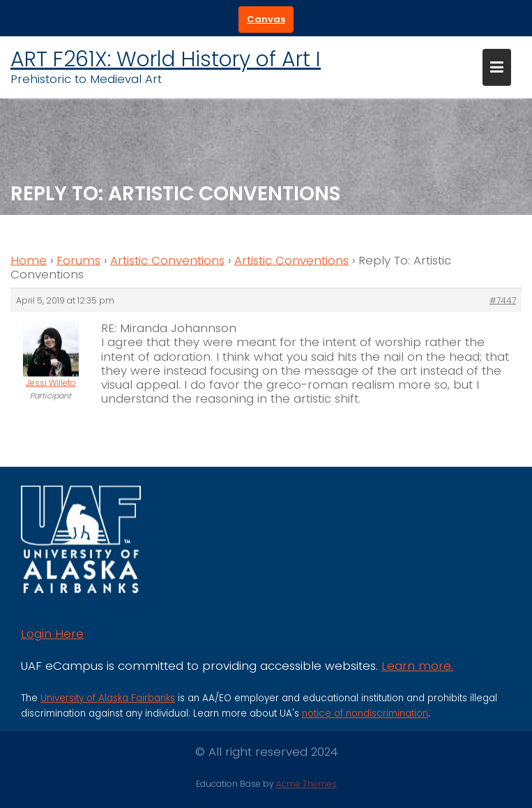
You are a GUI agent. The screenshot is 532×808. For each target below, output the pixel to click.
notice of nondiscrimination (365, 718)
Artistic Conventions (167, 262)
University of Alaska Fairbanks (108, 702)
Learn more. (417, 670)
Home (29, 262)
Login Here (52, 638)
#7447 (503, 302)
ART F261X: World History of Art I (166, 59)
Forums (78, 262)
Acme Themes (306, 783)
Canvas (266, 19)
